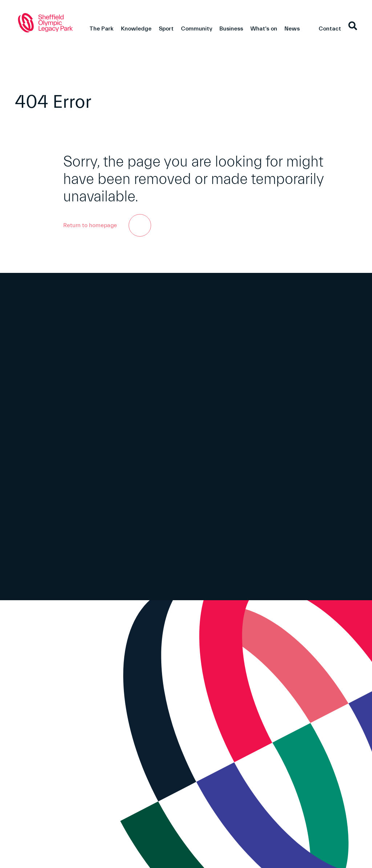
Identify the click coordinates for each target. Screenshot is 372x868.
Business (231, 29)
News (292, 29)
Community (197, 29)
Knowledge (136, 29)
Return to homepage (107, 225)
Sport (166, 29)
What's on (264, 29)
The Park (102, 29)
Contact (330, 29)
